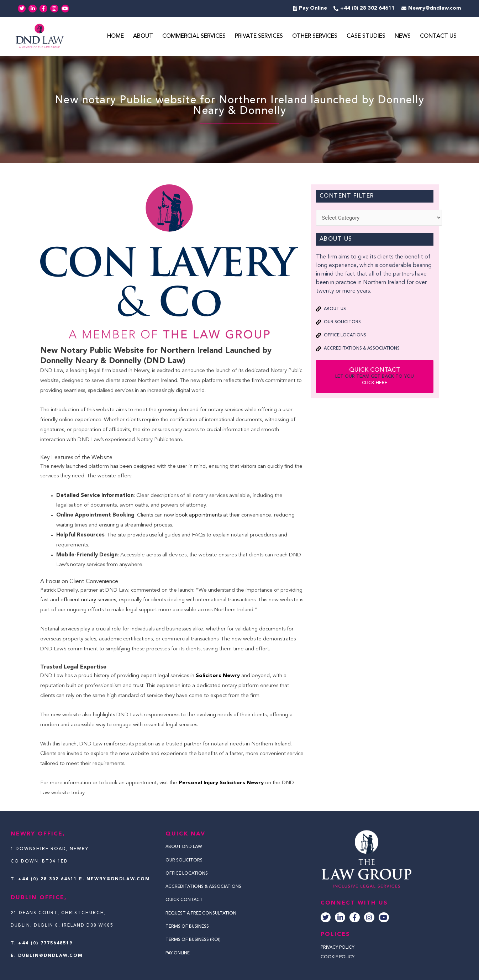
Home (115, 37)
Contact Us (438, 37)
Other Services (315, 37)
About (143, 37)
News (403, 37)
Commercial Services (194, 37)
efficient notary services (88, 600)
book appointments (199, 516)
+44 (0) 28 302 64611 (48, 879)
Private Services (259, 37)
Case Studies (366, 37)
